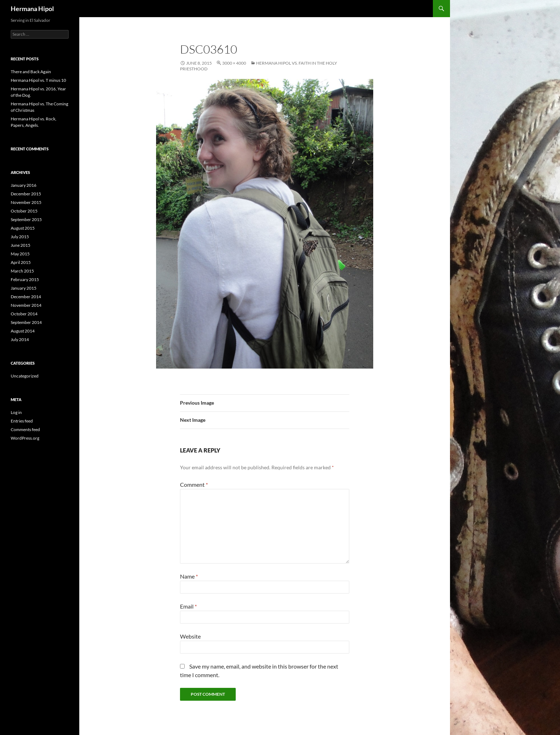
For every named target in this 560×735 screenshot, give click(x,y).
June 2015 (21, 245)
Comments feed (25, 429)
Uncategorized (25, 376)
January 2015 (24, 288)
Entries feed (22, 421)
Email (188, 606)
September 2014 (26, 322)
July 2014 (20, 339)
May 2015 (20, 254)
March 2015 (22, 271)
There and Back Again (31, 72)
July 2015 (20, 237)
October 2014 (24, 314)
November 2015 (26, 202)
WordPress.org (25, 438)
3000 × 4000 (234, 63)
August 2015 (23, 228)
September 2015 (26, 219)
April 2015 (21, 262)
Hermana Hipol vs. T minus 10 (38, 80)
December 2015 (26, 194)
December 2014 (26, 297)
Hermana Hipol (32, 9)
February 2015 (25, 279)
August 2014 (23, 331)
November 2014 (26, 305)
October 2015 (24, 211)
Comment (194, 484)
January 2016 (24, 185)
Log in (16, 412)
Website (190, 636)
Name (189, 576)
